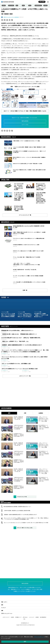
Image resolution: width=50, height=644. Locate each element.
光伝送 (45, 6)
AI (17, 6)
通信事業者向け (38, 6)
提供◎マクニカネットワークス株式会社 (11, 17)
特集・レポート (4, 622)
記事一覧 (25, 310)
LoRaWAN (6, 14)
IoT (30, 6)
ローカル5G (11, 6)
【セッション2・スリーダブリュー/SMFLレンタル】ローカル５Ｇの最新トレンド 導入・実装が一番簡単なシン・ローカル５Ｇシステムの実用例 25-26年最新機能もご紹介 (26, 538)
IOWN (4, 6)
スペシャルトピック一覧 (25, 218)
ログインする (25, 125)
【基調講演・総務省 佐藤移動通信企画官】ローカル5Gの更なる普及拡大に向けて (20, 534)
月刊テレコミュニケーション (7, 633)
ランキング (3, 627)
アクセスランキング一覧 (22, 516)
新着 (2, 624)
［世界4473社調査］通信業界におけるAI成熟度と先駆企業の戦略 (17, 530)
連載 (2, 630)
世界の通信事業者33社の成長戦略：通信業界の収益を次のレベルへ (17, 526)
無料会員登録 (42, 2)
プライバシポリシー (39, 637)
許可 (25, 642)
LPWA (11, 14)
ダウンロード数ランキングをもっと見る (25, 547)
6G (23, 6)
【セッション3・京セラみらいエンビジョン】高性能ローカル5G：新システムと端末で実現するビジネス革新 (26, 542)
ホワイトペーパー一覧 (25, 396)
